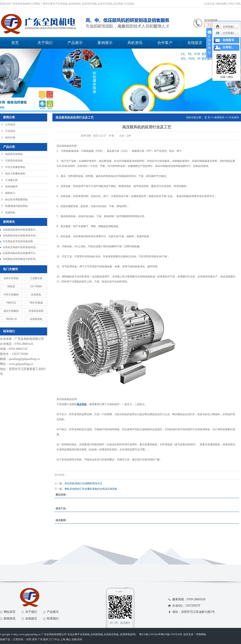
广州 (40, 639)
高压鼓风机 (63, 146)
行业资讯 (10, 131)
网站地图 (222, 4)
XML (238, 4)
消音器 (11, 286)
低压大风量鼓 (11, 311)
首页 (15, 43)
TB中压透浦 (36, 303)
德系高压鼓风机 (14, 154)
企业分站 (209, 4)
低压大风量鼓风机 (15, 174)
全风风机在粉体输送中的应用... (20, 259)
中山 (57, 639)
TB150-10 (11, 319)
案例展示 (105, 43)
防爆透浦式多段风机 (17, 206)
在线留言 (195, 43)
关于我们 (45, 43)
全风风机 (36, 295)
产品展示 (75, 43)
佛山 (68, 639)
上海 (63, 639)
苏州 (80, 639)
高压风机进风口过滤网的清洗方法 (83, 483)
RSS (231, 4)
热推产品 (5, 639)
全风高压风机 (111, 634)
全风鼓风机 (36, 319)
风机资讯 (135, 43)
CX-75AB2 (36, 286)
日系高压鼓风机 (14, 161)
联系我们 (53, 619)
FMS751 (11, 303)
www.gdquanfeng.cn (21, 364)
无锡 (74, 639)
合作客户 (165, 43)
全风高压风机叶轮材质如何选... (20, 247)
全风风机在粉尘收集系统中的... (20, 236)
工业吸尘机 (12, 180)
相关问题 (10, 138)
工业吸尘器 (36, 278)
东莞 (29, 639)
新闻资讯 (219, 117)
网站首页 (10, 612)
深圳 (34, 639)
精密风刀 (10, 193)
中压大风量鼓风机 (15, 167)
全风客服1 (225, 33)
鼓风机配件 (12, 187)
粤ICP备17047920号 (150, 634)
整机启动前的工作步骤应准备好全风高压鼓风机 (91, 489)
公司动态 (10, 125)
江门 (51, 639)
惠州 (46, 639)
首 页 (207, 117)
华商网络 (201, 634)
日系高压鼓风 (36, 311)
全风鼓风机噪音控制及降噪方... (20, 230)
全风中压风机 (11, 278)
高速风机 (10, 213)
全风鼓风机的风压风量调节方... (20, 253)
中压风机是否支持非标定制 (18, 241)
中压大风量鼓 (11, 295)
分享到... (228, 47)
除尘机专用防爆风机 (17, 200)
